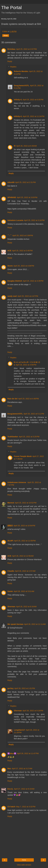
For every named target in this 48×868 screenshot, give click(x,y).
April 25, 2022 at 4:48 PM (28, 399)
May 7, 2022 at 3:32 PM (26, 807)
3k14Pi (10, 541)
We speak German (15, 624)
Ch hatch (11, 807)
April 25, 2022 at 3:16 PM (34, 220)
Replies (13, 67)
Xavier (10, 591)
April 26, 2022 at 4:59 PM (26, 365)
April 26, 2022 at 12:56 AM (23, 556)
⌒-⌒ (10, 236)
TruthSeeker (13, 437)
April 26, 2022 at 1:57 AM (25, 571)
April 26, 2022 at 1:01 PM (25, 688)
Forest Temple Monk (23, 456)
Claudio (11, 571)
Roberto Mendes (21, 71)
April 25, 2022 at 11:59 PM (25, 541)
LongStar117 (19, 730)
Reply (10, 61)
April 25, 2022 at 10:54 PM (24, 526)
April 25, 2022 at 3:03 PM (27, 197)
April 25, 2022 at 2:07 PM (26, 49)
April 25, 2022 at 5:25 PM (29, 437)
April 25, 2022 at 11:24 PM (34, 116)
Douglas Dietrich (15, 281)
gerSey (10, 688)
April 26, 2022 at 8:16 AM (26, 607)
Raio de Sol (12, 399)
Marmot (11, 503)
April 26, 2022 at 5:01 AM (24, 591)
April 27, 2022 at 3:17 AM (22, 769)
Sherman (11, 607)
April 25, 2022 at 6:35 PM (33, 100)
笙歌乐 (10, 526)
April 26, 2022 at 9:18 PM (33, 711)
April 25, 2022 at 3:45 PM (22, 251)
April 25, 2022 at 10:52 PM (26, 503)
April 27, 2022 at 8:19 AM (24, 789)
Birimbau (11, 49)
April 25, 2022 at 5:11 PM (34, 414)
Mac (9, 769)
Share (6, 36)
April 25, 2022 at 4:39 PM (33, 281)
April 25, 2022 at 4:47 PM (28, 296)
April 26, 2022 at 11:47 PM (28, 753)
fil (15, 146)
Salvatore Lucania (15, 220)
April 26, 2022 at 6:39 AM (26, 146)
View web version (24, 865)
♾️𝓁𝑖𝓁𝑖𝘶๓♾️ (12, 753)
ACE (9, 251)
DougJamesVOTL (22, 86)
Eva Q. (10, 789)
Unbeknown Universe (17, 482)
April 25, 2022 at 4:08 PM (24, 266)
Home (24, 860)
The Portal (11, 8)
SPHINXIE (12, 197)
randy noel (12, 296)
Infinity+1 (18, 100)
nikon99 (11, 182)
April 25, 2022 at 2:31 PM (25, 182)
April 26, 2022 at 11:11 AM (35, 624)
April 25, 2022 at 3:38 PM (23, 236)
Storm (10, 266)
